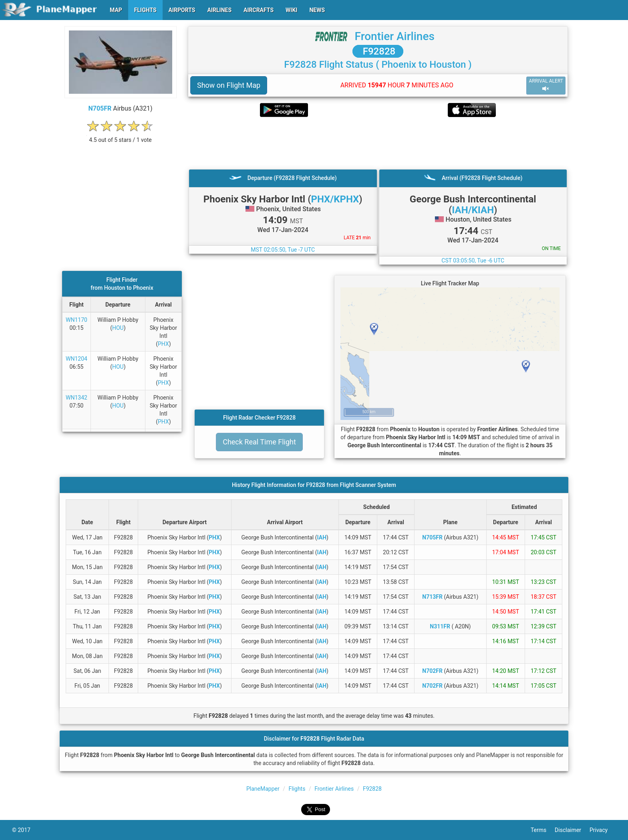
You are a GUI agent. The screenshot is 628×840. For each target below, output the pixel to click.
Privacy (603, 830)
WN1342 (76, 398)
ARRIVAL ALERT (546, 85)
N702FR (432, 671)
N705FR (100, 108)
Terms (543, 830)
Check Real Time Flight (259, 442)
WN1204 (76, 359)
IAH (322, 537)
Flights (297, 789)
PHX (163, 344)
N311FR (440, 626)
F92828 (378, 51)
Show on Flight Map (229, 85)
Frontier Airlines (395, 36)
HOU (118, 328)
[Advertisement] (378, 143)
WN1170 (76, 320)
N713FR (432, 597)
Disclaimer (572, 830)
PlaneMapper (263, 789)
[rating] (121, 136)
